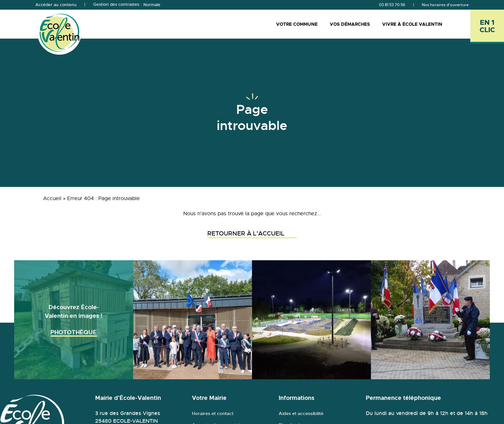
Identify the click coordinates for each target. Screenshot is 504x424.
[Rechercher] (462, 24)
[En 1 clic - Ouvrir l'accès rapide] (487, 27)
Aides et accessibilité (301, 413)
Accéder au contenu (56, 5)
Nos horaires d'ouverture (445, 5)
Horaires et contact (213, 413)
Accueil (52, 198)
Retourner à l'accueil (252, 234)
